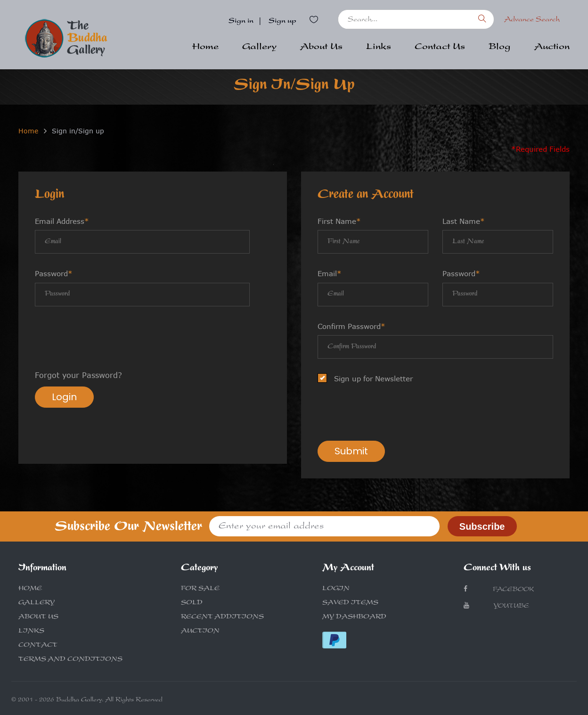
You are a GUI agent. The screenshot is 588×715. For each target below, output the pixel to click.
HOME (30, 589)
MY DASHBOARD (354, 617)
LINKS (31, 632)
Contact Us (440, 48)
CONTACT (38, 646)
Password (54, 273)
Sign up (282, 22)
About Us (321, 48)
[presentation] (106, 339)
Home (205, 48)
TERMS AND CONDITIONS (70, 660)
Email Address (62, 221)
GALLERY (37, 603)
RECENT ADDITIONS (222, 617)
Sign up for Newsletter (368, 379)
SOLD (192, 603)
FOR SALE (200, 589)
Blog (500, 48)
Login (64, 397)
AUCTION (200, 632)
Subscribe (482, 526)
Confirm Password (351, 326)
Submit (351, 451)
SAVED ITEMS (350, 603)
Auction (552, 48)
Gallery (259, 48)
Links (379, 48)
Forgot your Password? (78, 375)
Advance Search (532, 20)
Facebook (499, 589)
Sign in (241, 22)
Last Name (464, 221)
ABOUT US (38, 617)
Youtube (496, 606)
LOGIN (336, 589)
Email (330, 273)
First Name (339, 221)
